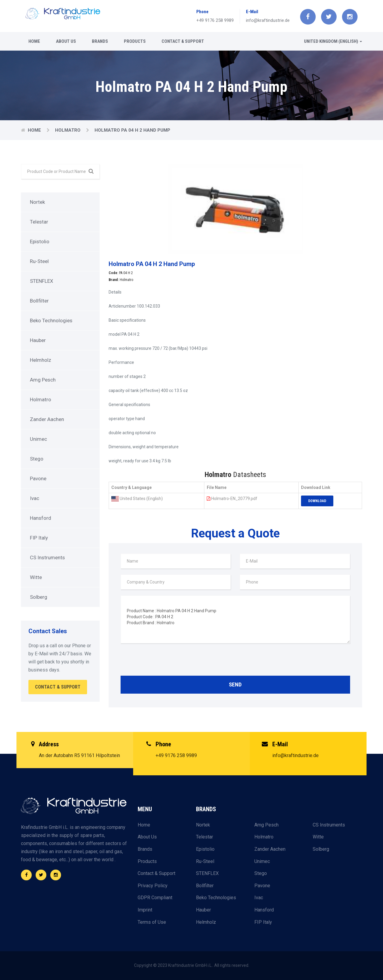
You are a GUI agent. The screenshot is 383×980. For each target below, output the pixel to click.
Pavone (38, 478)
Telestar (39, 222)
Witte (36, 577)
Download (317, 501)
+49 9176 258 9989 (215, 20)
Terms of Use (152, 922)
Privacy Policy (153, 886)
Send (235, 685)
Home (34, 41)
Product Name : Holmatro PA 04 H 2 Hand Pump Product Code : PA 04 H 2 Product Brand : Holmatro (235, 619)
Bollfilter (39, 301)
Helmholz (41, 360)
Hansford (41, 518)
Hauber (38, 340)
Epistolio (40, 241)
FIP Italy (39, 538)
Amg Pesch (43, 380)
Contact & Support (183, 41)
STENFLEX (42, 281)
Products (135, 41)
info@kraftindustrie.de (268, 20)
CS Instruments (47, 557)
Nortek (37, 202)
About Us (66, 41)
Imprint (145, 910)
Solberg (39, 597)
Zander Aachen (47, 419)
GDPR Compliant (155, 898)
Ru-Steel (39, 261)
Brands (100, 41)
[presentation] (166, 661)
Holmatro (68, 130)
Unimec (38, 439)
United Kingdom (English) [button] (333, 41)
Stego (37, 459)
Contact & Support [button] (58, 687)
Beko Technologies (51, 320)
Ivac (35, 498)
